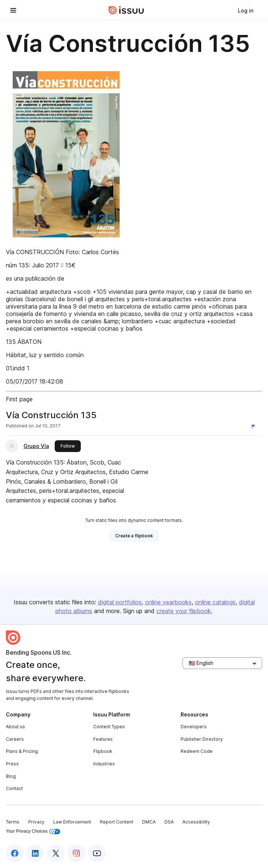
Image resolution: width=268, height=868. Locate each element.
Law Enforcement (72, 822)
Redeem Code (197, 751)
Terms (13, 822)
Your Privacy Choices (33, 831)
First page (19, 399)
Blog (11, 776)
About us (15, 727)
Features (103, 739)
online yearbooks (168, 602)
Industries (104, 764)
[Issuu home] (126, 10)
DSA (169, 822)
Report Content (117, 822)
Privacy (36, 822)
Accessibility (196, 822)
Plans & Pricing (22, 751)
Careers (15, 739)
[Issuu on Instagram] (76, 853)
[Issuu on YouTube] (97, 853)
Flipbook (103, 751)
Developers (194, 727)
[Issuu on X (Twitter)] (56, 853)
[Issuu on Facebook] (15, 853)
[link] (246, 10)
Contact (14, 788)
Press (12, 764)
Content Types (109, 727)
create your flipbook (184, 611)
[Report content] (255, 427)
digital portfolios (120, 602)
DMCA (149, 822)
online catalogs (215, 602)
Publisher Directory (202, 739)
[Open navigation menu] (13, 10)
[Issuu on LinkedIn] (35, 853)
